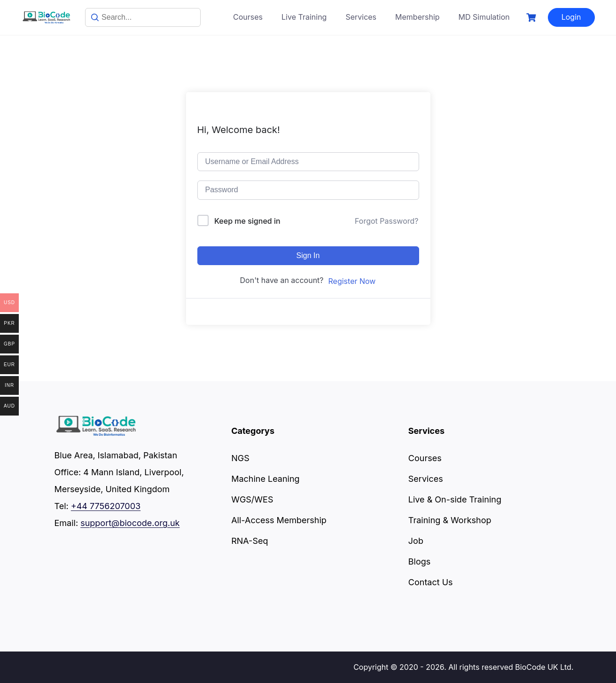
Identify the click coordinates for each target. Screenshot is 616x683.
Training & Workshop (450, 520)
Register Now (352, 281)
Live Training (304, 17)
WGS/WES (252, 499)
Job (416, 541)
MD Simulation (484, 17)
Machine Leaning (265, 479)
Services (361, 17)
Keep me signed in (247, 221)
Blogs (419, 561)
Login (571, 17)
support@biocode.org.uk (130, 523)
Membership (417, 17)
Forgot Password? (387, 221)
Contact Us (431, 582)
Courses (248, 17)
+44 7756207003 (106, 506)
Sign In (308, 255)
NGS (240, 458)
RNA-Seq (250, 541)
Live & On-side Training (455, 499)
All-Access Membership (279, 520)
